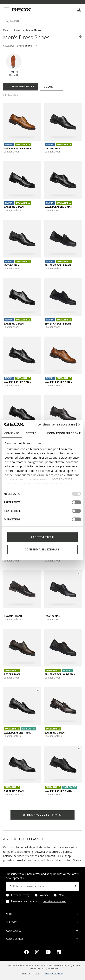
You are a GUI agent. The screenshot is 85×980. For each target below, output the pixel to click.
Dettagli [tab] (32, 433)
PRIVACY (26, 974)
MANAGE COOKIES (54, 974)
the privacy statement (55, 901)
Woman (44, 895)
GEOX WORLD (14, 931)
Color (51, 87)
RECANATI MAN (13, 616)
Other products (42, 815)
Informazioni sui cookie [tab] (63, 433)
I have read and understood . (39, 901)
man (5, 30)
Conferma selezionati (42, 549)
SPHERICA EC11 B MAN (58, 265)
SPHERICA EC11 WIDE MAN (60, 674)
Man (61, 895)
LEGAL (37, 974)
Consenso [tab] (12, 433)
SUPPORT (11, 922)
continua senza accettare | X (59, 424)
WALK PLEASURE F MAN (18, 733)
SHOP (9, 914)
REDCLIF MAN (12, 674)
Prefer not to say (20, 895)
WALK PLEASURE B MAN (18, 149)
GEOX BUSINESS (15, 939)
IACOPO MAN (53, 149)
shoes (17, 30)
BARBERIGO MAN (14, 207)
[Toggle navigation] (6, 10)
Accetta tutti (42, 537)
